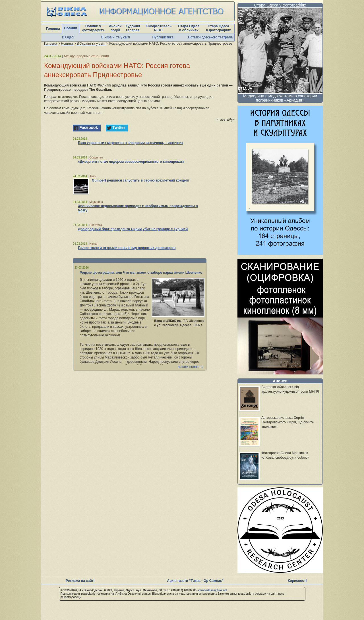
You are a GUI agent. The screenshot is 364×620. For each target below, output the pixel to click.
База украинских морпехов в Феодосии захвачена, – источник (131, 143)
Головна (53, 29)
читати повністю (191, 367)
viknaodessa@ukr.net (213, 590)
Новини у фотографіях (93, 28)
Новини (71, 28)
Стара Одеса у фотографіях (280, 5)
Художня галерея (133, 28)
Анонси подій (115, 28)
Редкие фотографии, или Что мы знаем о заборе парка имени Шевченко (141, 273)
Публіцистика (163, 37)
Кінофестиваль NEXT (159, 28)
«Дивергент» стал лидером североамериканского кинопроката (131, 162)
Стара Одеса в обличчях (189, 28)
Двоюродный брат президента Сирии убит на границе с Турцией (133, 229)
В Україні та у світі (116, 37)
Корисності (297, 581)
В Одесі (68, 37)
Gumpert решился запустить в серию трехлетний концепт (141, 180)
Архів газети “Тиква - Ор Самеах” (195, 581)
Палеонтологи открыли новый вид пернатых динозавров (127, 248)
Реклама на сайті (80, 581)
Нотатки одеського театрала (210, 37)
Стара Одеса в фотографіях (218, 28)
